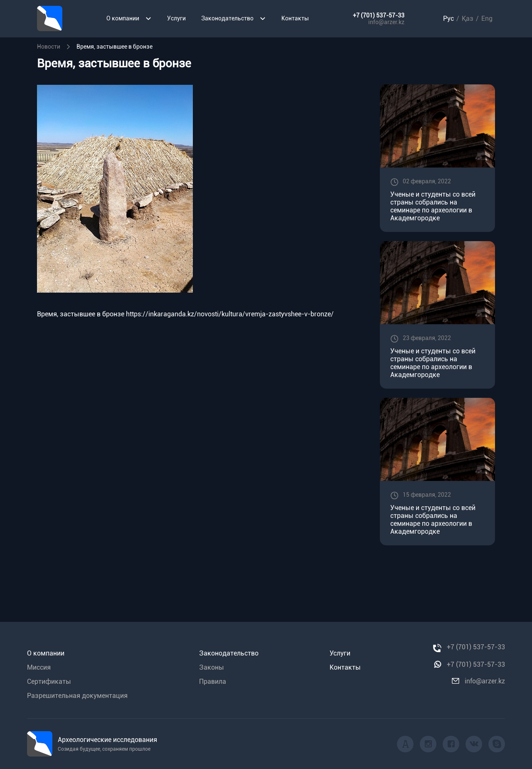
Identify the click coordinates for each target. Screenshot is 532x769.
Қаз (468, 18)
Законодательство (234, 18)
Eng (487, 18)
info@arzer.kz (386, 22)
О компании (129, 18)
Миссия (39, 667)
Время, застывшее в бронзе (81, 314)
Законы (212, 667)
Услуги (176, 18)
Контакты (295, 18)
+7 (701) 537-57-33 (379, 15)
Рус (448, 18)
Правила (213, 682)
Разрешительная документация (77, 696)
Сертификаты (49, 682)
